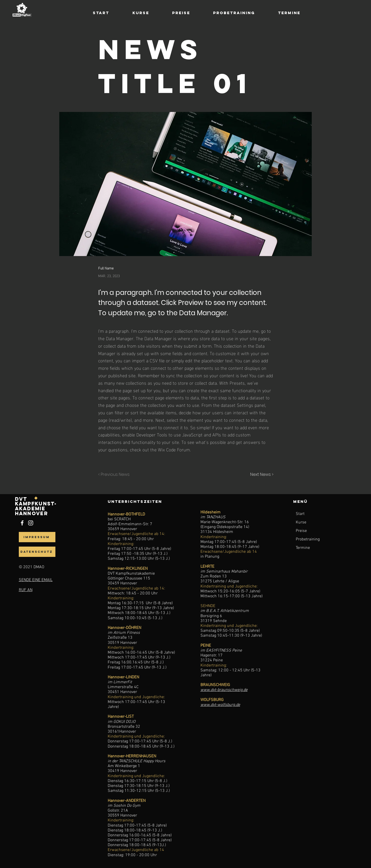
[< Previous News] (115, 475)
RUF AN (26, 590)
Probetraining (308, 539)
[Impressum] (37, 537)
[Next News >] (260, 475)
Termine (303, 548)
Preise (301, 531)
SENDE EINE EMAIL (36, 580)
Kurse (301, 522)
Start (300, 514)
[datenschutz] (37, 552)
